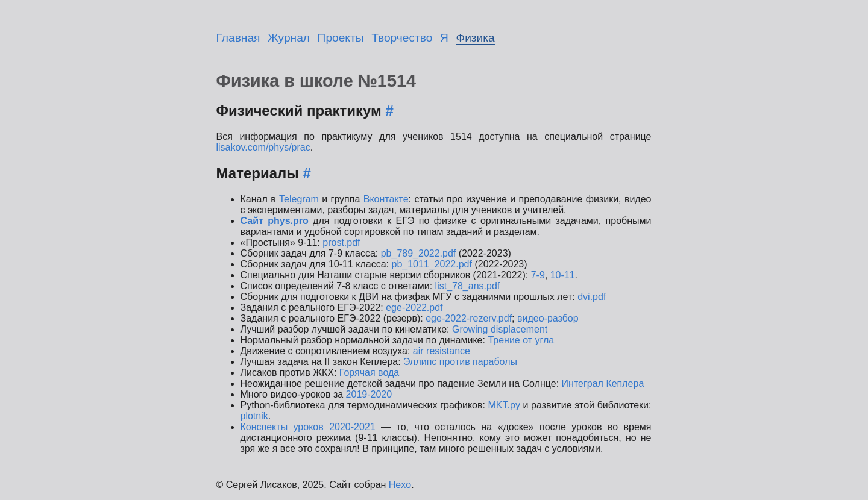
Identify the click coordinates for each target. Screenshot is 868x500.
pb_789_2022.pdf (419, 253)
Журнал (289, 38)
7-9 (538, 275)
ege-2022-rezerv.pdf (469, 318)
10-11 (563, 275)
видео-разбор (548, 318)
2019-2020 (369, 394)
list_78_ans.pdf (468, 286)
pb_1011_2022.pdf (431, 264)
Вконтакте (386, 199)
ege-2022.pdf (414, 308)
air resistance (442, 351)
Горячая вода (369, 373)
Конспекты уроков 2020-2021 (308, 427)
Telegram (299, 199)
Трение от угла (521, 340)
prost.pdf (341, 242)
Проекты (341, 38)
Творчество (402, 38)
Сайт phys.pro (275, 221)
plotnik (254, 416)
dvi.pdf (592, 297)
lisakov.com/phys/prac (263, 147)
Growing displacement (500, 329)
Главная (238, 38)
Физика (476, 38)
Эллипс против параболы (460, 362)
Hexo (400, 485)
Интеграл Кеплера (603, 383)
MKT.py (504, 405)
